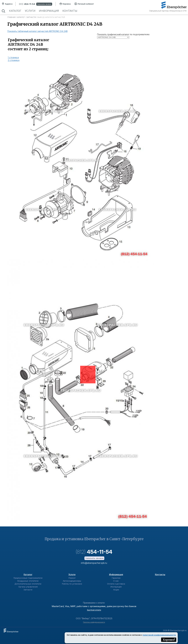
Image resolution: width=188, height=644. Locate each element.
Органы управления (28, 587)
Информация (49, 11)
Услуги (30, 11)
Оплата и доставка (116, 584)
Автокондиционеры (72, 581)
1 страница (13, 57)
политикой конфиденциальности (159, 635)
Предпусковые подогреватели (28, 578)
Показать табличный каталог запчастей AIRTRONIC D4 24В (37, 31)
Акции (116, 590)
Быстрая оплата (94, 610)
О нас (116, 581)
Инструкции (116, 587)
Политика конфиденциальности (94, 622)
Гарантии (116, 578)
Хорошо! (169, 640)
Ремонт (72, 578)
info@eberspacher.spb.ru (94, 563)
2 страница (14, 60)
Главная (11, 17)
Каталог (15, 11)
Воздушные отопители (28, 581)
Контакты (70, 11)
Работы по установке (72, 584)
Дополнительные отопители (28, 584)
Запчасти (31, 17)
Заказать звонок (44, 4)
